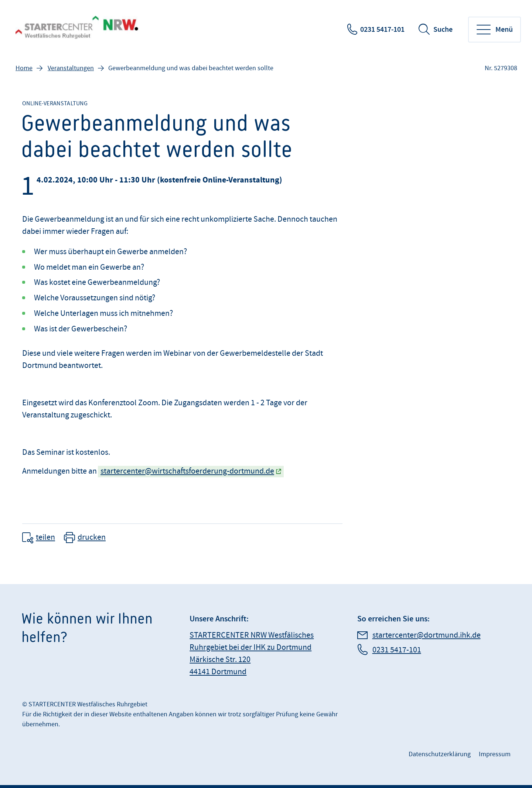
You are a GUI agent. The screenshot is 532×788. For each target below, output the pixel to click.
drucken (92, 537)
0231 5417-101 (382, 30)
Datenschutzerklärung (440, 754)
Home (24, 68)
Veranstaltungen (71, 68)
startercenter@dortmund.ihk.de (427, 635)
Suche (443, 30)
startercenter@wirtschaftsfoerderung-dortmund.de (187, 471)
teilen (45, 537)
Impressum (495, 754)
